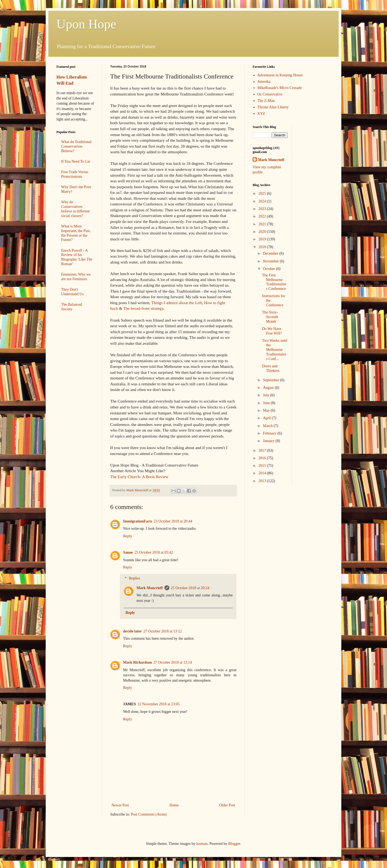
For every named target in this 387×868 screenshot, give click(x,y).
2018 (263, 247)
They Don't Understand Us (73, 292)
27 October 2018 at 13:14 (173, 662)
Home (174, 805)
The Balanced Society (72, 307)
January (269, 441)
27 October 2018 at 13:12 (163, 631)
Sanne (128, 552)
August (269, 388)
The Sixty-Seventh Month (270, 317)
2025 (263, 193)
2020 (263, 232)
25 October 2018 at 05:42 (154, 552)
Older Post (227, 805)
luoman (202, 844)
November (271, 261)
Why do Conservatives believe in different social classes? (76, 209)
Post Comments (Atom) (149, 814)
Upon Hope (86, 24)
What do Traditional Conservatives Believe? (76, 146)
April (267, 418)
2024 (263, 201)
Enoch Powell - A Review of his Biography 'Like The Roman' (77, 257)
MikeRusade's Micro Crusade (280, 88)
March (268, 426)
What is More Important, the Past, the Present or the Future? (76, 233)
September (271, 380)
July (266, 395)
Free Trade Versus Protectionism (75, 174)
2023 (263, 209)
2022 (263, 216)
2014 (263, 473)
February (270, 433)
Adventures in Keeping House (280, 75)
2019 (263, 239)
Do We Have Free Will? (272, 331)
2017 (263, 451)
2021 (263, 224)
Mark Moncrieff (150, 588)
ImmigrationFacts (138, 521)
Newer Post (120, 805)
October (269, 269)
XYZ (261, 114)
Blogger (234, 844)
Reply (128, 536)
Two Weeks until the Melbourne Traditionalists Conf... (275, 350)
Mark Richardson (137, 662)
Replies (134, 578)
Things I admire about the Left (177, 303)
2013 (263, 481)
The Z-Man (266, 101)
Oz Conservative (270, 94)
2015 (263, 466)
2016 (263, 458)
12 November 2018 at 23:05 (158, 704)
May (267, 410)
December (271, 253)
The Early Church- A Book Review (139, 477)
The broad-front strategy (143, 308)
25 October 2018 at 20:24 (190, 588)
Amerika (264, 82)
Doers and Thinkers (271, 368)
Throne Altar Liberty (273, 107)
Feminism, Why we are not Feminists (76, 277)
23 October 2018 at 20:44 (173, 521)
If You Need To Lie (76, 161)
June (267, 403)
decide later (132, 631)
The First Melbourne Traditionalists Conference (274, 282)
